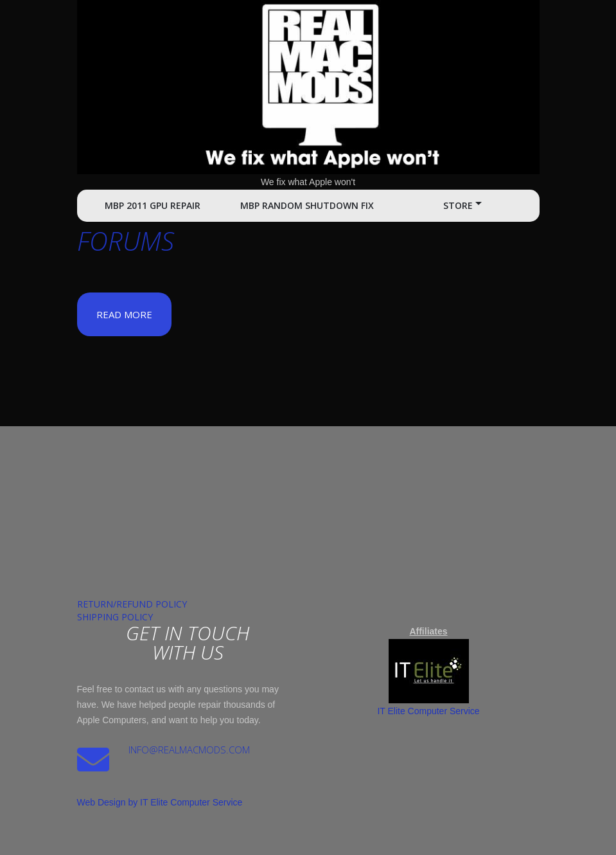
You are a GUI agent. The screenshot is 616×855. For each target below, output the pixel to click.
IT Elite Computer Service (428, 711)
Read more (124, 314)
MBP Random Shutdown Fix (307, 205)
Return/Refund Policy (132, 604)
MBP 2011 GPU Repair (153, 205)
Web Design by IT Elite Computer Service (160, 802)
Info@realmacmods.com (189, 750)
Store (458, 205)
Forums (126, 241)
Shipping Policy (115, 617)
